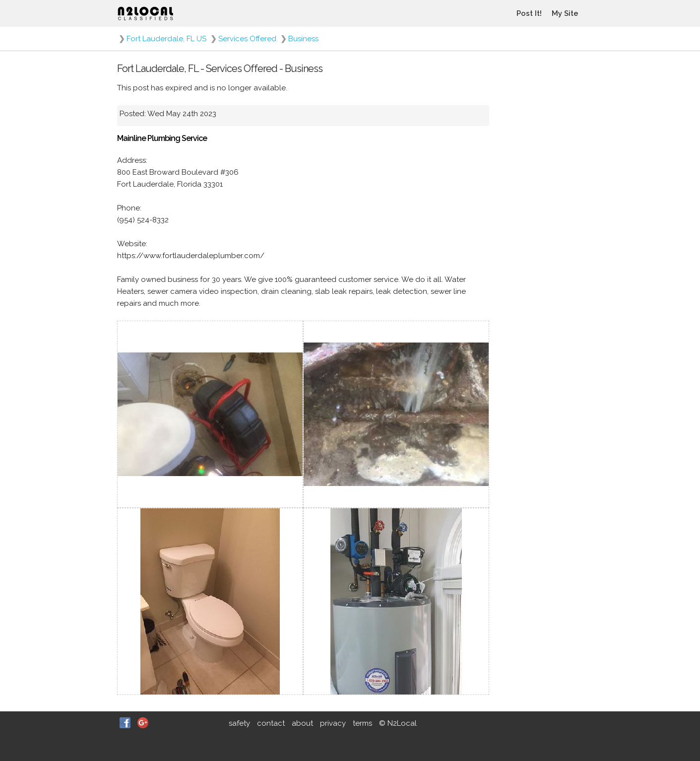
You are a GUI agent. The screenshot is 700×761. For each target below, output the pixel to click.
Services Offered (247, 39)
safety (239, 723)
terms (362, 723)
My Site (565, 13)
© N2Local (398, 723)
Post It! (529, 13)
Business (303, 39)
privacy (333, 723)
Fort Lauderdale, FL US (166, 39)
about (302, 723)
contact (271, 723)
